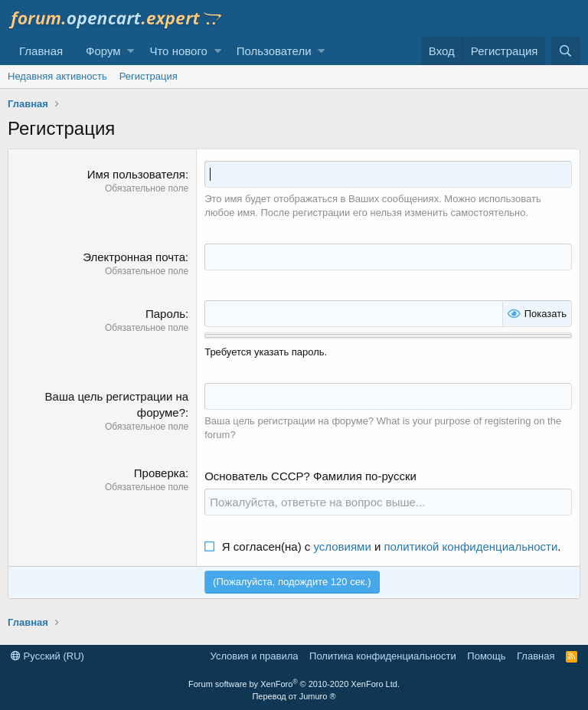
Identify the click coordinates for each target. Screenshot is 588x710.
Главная (41, 51)
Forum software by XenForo (294, 684)
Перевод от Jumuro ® (294, 696)
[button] (131, 51)
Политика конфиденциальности (383, 656)
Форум (103, 51)
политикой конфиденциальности (470, 546)
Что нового (178, 51)
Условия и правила (255, 656)
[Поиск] (566, 51)
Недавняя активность (57, 76)
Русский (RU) (47, 656)
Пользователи (274, 51)
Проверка (160, 473)
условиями (343, 546)
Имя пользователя (136, 174)
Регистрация (149, 76)
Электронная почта (134, 257)
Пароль (165, 314)
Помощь (486, 656)
